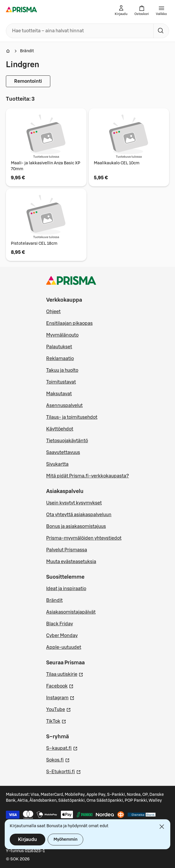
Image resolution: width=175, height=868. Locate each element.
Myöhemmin (65, 840)
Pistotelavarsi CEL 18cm (34, 244)
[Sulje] (162, 827)
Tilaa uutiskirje (65, 674)
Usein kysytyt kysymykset (74, 503)
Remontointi (28, 81)
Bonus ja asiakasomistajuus (76, 526)
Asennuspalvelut (64, 406)
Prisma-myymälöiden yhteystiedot (84, 538)
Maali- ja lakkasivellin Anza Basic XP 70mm (46, 166)
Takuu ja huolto (62, 370)
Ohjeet (53, 312)
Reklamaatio (60, 359)
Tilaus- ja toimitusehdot (72, 417)
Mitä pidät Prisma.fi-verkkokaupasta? (87, 476)
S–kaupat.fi (62, 748)
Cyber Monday (62, 636)
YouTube (59, 709)
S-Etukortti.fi (64, 771)
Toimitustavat (61, 382)
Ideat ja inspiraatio (66, 589)
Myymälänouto (62, 335)
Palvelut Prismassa (67, 550)
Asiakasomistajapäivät (71, 612)
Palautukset (59, 347)
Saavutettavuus (63, 452)
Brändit (27, 51)
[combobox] (79, 31)
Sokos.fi (58, 759)
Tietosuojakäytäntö (67, 441)
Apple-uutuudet (64, 647)
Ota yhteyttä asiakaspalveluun (79, 515)
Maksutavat (59, 394)
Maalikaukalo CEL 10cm (117, 163)
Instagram (60, 697)
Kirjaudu (27, 840)
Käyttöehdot (60, 429)
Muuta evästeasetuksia (71, 562)
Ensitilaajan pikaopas (69, 323)
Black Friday (60, 624)
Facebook (60, 685)
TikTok (56, 721)
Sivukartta (57, 464)
